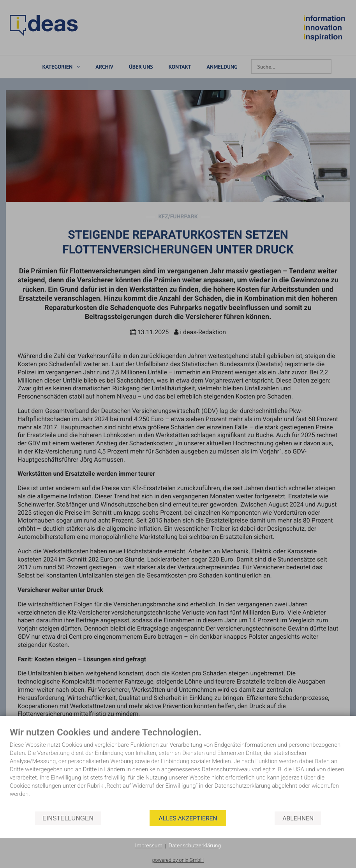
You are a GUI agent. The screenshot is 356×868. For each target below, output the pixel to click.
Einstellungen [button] (68, 818)
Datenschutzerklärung (195, 846)
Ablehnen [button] (298, 818)
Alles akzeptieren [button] (188, 818)
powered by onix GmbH (178, 860)
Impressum (149, 846)
